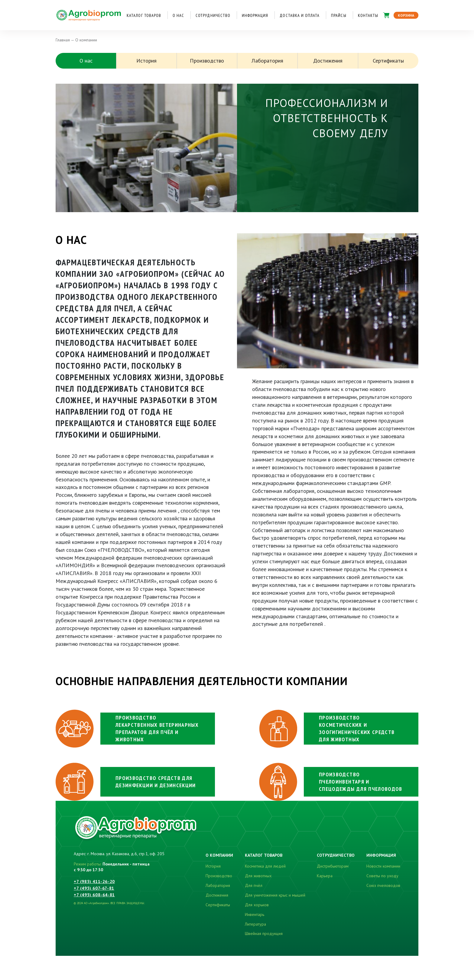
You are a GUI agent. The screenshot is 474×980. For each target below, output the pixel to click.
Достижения (328, 61)
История (146, 61)
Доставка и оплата (300, 15)
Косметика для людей (265, 866)
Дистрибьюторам (333, 866)
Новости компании (383, 866)
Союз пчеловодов (383, 885)
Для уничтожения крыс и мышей (275, 895)
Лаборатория (267, 61)
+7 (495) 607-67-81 (94, 888)
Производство (207, 61)
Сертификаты (388, 61)
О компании (219, 855)
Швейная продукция (264, 933)
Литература (255, 924)
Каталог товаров (144, 15)
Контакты (368, 15)
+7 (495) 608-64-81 (94, 895)
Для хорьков (257, 905)
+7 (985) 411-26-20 (94, 881)
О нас (178, 15)
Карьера (325, 876)
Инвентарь (255, 914)
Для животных (258, 876)
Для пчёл (254, 885)
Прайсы (339, 15)
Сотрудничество (213, 15)
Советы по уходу (382, 876)
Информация (255, 15)
